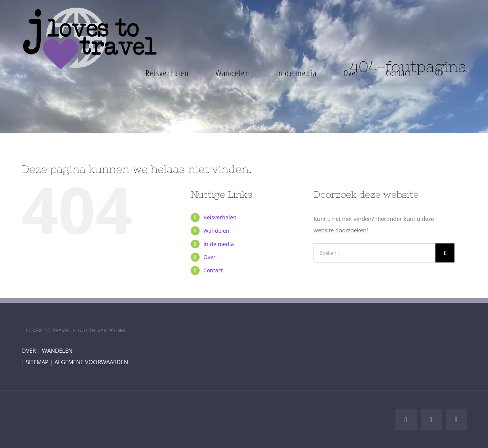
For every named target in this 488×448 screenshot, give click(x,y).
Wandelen (216, 231)
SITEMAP (37, 362)
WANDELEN (57, 350)
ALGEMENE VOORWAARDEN (91, 362)
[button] (440, 73)
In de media (219, 244)
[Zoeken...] (374, 253)
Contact (213, 270)
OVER (29, 350)
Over (210, 257)
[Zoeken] (445, 253)
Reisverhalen (220, 217)
